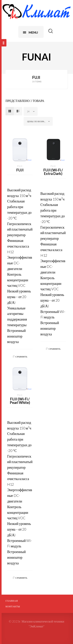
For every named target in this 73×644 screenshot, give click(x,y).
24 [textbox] (28, 111)
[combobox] (31, 111)
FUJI (20, 166)
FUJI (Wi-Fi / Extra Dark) (53, 172)
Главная (12, 601)
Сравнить (21, 357)
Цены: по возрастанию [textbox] (39, 121)
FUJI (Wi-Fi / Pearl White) (20, 401)
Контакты (13, 606)
